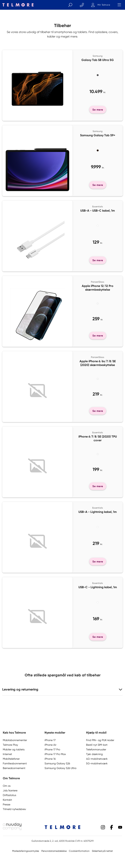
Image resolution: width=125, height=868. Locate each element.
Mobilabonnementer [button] (15, 740)
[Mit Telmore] (100, 5)
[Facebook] (112, 827)
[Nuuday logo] (12, 829)
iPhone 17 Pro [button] (52, 749)
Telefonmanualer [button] (96, 749)
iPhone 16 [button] (50, 759)
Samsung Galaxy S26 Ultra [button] (60, 768)
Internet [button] (7, 754)
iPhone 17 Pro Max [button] (55, 754)
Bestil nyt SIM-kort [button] (97, 745)
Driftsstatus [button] (9, 795)
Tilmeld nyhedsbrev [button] (14, 809)
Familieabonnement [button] (15, 763)
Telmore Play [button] (10, 745)
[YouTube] (120, 827)
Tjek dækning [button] (94, 754)
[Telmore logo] (17, 5)
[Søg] (70, 5)
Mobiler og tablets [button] (14, 749)
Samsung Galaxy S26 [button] (57, 763)
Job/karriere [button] (10, 790)
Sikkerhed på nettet (102, 851)
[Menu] (119, 5)
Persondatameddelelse (54, 851)
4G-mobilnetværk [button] (97, 759)
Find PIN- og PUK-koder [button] (100, 740)
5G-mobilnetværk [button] (97, 763)
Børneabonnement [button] (14, 768)
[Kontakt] (82, 5)
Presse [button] (7, 804)
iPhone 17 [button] (50, 740)
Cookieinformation (79, 851)
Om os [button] (7, 786)
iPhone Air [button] (50, 745)
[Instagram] (103, 827)
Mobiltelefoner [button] (11, 759)
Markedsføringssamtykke (26, 851)
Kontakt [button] (7, 800)
